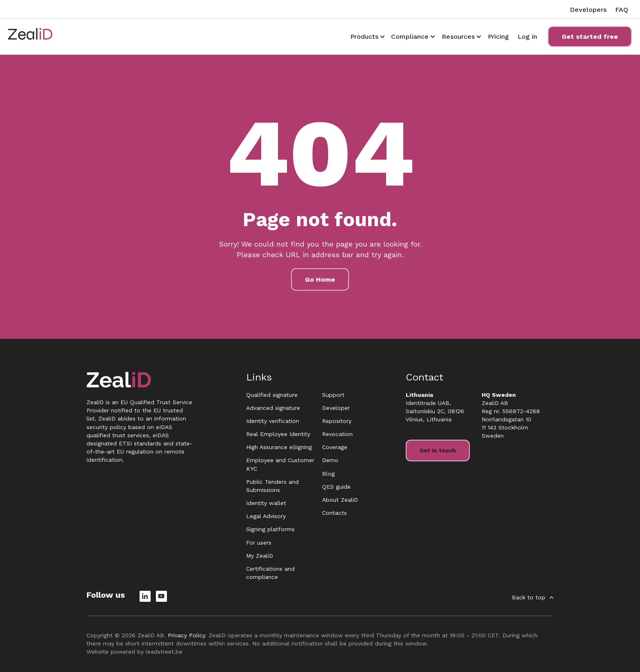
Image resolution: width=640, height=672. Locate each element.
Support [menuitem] (333, 395)
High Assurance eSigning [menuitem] (279, 447)
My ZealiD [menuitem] (260, 556)
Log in (527, 37)
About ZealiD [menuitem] (340, 500)
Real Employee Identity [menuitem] (278, 434)
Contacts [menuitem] (334, 513)
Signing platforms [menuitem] (270, 529)
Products (364, 37)
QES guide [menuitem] (336, 487)
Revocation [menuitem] (337, 434)
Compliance (410, 37)
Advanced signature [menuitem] (273, 408)
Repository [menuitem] (337, 421)
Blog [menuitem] (328, 474)
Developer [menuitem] (336, 408)
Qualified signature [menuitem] (272, 395)
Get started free (590, 37)
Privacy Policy (186, 635)
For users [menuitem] (259, 543)
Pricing (498, 37)
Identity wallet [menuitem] (266, 503)
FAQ (622, 10)
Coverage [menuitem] (335, 447)
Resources (458, 37)
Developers (588, 10)
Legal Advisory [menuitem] (266, 516)
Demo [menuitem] (330, 460)
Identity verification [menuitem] (273, 421)
